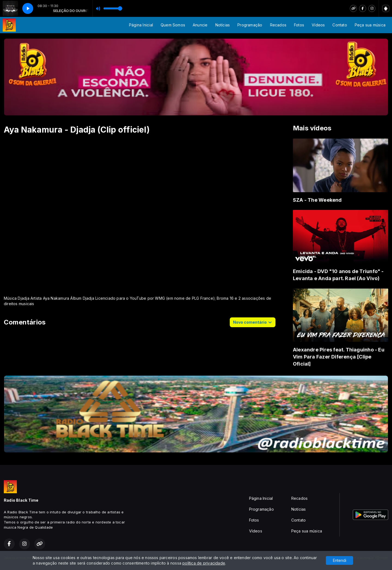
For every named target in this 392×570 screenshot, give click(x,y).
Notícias (223, 25)
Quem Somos (173, 25)
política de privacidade (204, 563)
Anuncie (200, 25)
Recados (278, 25)
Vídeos (318, 25)
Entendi (340, 560)
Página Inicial (141, 25)
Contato (340, 25)
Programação (250, 25)
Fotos (299, 25)
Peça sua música (370, 25)
